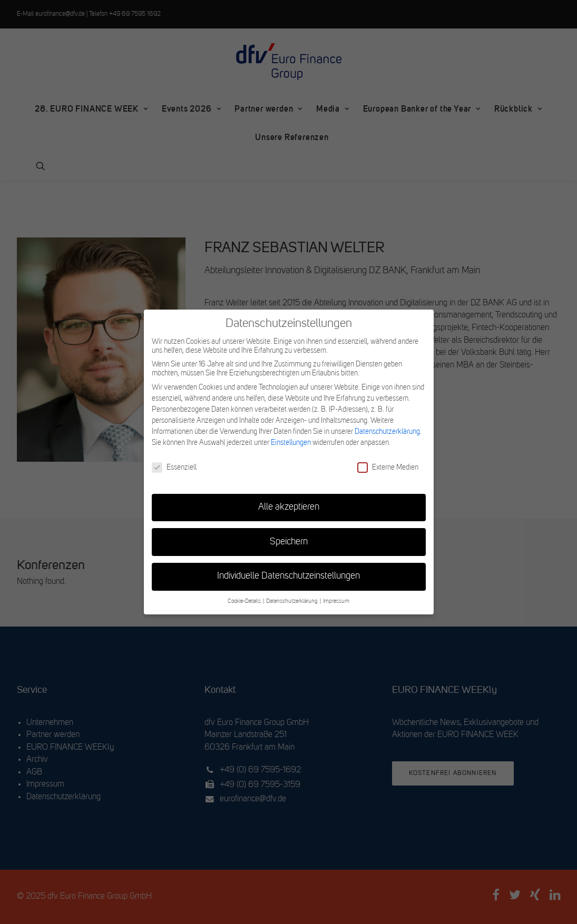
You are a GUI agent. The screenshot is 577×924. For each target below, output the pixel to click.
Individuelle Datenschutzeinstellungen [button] (288, 576)
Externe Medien (388, 468)
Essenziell (174, 468)
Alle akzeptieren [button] (289, 507)
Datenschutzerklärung (387, 432)
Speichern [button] (289, 542)
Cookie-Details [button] (245, 602)
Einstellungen (291, 443)
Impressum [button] (336, 602)
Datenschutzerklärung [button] (292, 602)
